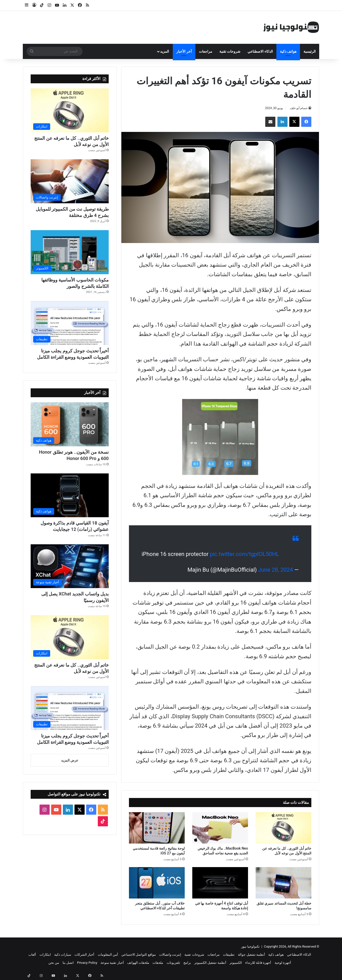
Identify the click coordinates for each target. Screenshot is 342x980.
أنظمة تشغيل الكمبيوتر (210, 963)
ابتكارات (45, 955)
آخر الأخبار (184, 51)
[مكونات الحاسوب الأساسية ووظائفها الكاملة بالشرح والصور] (70, 252)
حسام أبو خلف (299, 108)
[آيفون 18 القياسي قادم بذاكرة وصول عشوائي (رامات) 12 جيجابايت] (70, 495)
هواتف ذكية (288, 51)
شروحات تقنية (230, 51)
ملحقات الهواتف (138, 963)
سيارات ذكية (63, 955)
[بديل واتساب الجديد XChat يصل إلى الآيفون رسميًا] (70, 566)
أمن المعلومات (108, 955)
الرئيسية (310, 51)
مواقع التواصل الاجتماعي (138, 955)
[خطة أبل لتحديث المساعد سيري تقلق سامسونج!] (283, 883)
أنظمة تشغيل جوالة (251, 955)
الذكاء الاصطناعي (260, 51)
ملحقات (158, 963)
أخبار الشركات (84, 955)
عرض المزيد (70, 760)
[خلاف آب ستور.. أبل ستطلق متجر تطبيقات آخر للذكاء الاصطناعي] (157, 883)
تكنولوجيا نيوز (250, 946)
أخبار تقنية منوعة (112, 963)
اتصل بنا (68, 963)
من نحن (54, 963)
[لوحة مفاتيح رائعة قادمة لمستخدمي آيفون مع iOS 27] (157, 828)
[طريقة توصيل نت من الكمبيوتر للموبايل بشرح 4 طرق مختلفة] (70, 181)
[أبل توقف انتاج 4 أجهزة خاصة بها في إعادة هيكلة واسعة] (220, 883)
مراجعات (206, 51)
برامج (187, 963)
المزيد (165, 51)
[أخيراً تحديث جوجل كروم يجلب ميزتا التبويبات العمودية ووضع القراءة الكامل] (70, 323)
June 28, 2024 (276, 570)
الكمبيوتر (236, 963)
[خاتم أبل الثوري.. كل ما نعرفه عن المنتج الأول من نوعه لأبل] (283, 828)
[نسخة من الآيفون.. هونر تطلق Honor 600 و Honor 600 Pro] (70, 424)
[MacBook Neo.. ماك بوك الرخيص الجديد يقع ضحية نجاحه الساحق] (220, 828)
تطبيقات (229, 955)
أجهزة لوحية (283, 963)
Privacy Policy (87, 963)
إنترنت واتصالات (170, 955)
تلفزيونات (173, 963)
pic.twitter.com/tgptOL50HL (244, 554)
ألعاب (32, 955)
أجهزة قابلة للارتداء (258, 963)
